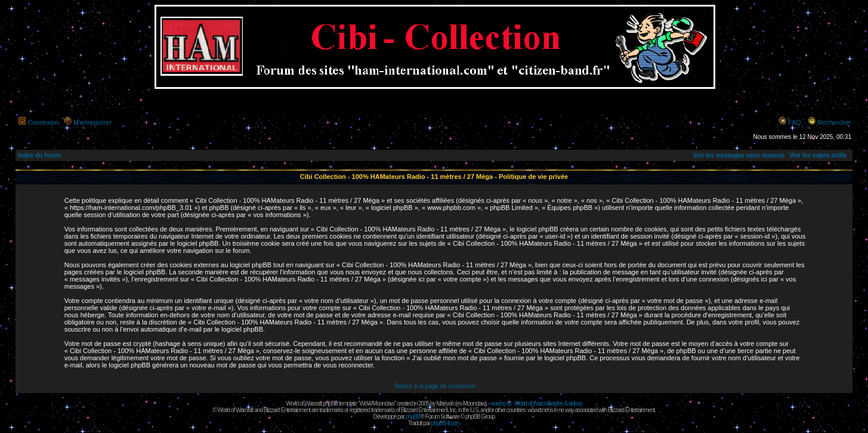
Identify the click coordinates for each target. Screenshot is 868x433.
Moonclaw (474, 403)
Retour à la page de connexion (435, 386)
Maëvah (445, 403)
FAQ (795, 122)
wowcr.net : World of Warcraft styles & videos (536, 403)
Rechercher (834, 122)
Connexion (43, 122)
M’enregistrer (92, 122)
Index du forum (39, 155)
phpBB (413, 417)
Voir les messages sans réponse (739, 155)
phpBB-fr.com (446, 423)
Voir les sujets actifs (818, 155)
